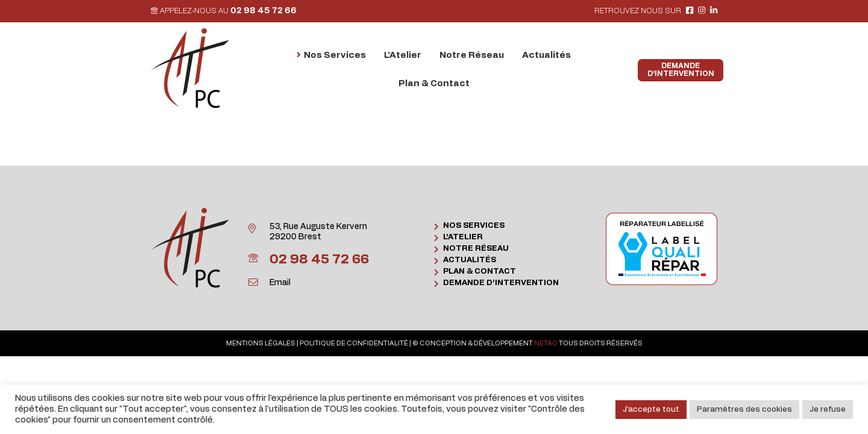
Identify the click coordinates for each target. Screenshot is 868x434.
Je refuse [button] (828, 410)
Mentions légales (261, 343)
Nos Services (474, 226)
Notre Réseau (476, 249)
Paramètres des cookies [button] (744, 410)
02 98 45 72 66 (263, 11)
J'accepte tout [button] (651, 410)
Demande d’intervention (501, 283)
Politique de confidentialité (354, 343)
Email (280, 283)
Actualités (470, 260)
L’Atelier (463, 237)
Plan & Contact (480, 272)
